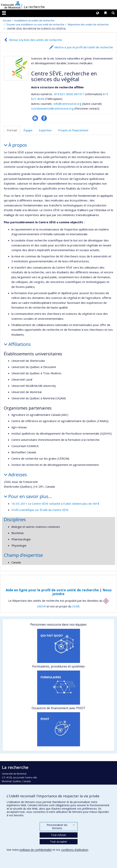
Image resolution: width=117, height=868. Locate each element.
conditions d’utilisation (75, 850)
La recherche (34, 7)
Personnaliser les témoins (60, 827)
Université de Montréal (11, 5)
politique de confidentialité (36, 850)
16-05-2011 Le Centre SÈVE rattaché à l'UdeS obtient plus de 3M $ (55, 504)
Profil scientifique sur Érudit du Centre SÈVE (40, 510)
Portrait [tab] (12, 130)
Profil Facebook (44, 118)
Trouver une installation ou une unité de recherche (35, 24)
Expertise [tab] (45, 130)
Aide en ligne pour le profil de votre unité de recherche (52, 590)
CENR (76, 606)
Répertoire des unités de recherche (88, 24)
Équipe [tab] (28, 130)
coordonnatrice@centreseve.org (52, 108)
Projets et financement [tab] (73, 130)
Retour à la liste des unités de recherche (36, 40)
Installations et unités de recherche (34, 20)
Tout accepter (58, 842)
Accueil (7, 20)
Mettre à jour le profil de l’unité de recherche (84, 47)
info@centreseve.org (68, 104)
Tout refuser (58, 835)
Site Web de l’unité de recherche (35, 118)
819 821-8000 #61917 (69, 94)
